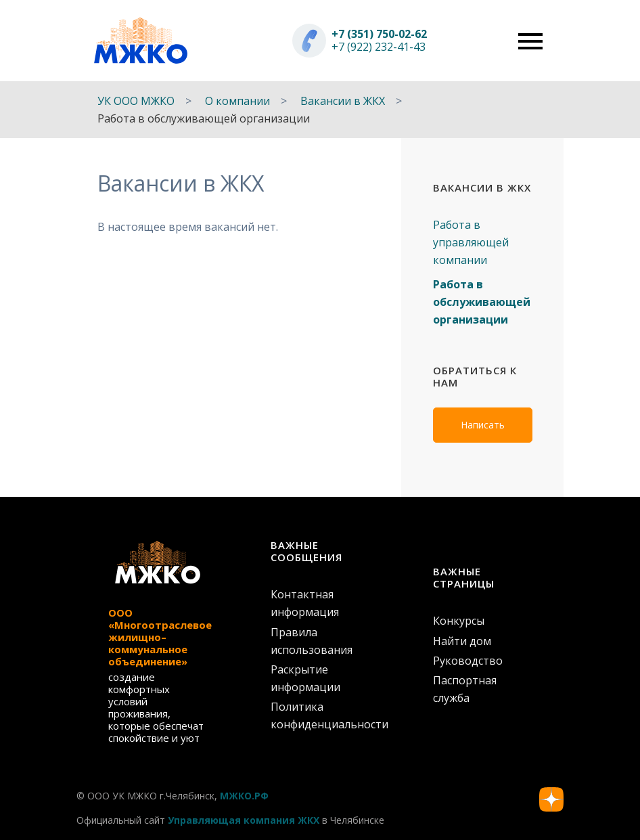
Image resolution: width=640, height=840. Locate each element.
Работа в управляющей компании (471, 242)
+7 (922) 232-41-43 (379, 47)
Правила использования (312, 641)
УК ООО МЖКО (136, 101)
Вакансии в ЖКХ (343, 101)
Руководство (468, 661)
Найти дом (462, 641)
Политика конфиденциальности (320, 715)
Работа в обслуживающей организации (482, 302)
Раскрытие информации (305, 678)
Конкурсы (459, 621)
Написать (483, 425)
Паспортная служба (465, 689)
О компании (237, 101)
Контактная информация (305, 603)
